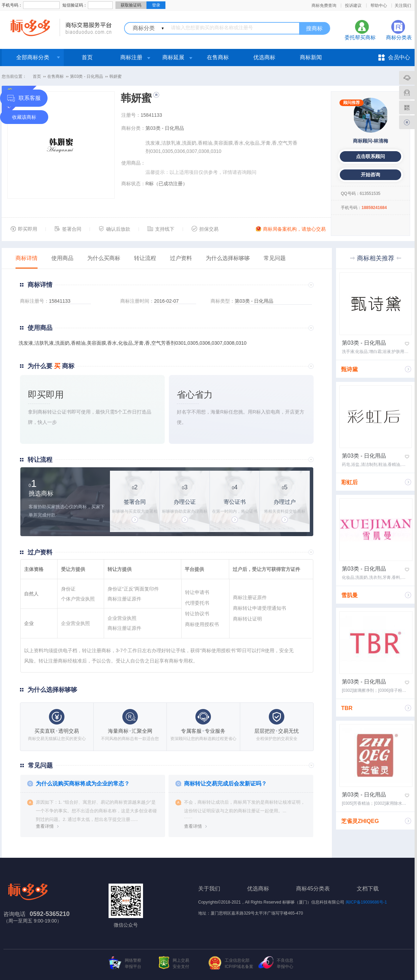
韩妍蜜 (115, 76)
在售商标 (218, 57)
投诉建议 (353, 6)
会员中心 (399, 57)
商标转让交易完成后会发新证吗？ (225, 784)
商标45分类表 (313, 889)
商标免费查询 (324, 6)
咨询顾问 (247, 172)
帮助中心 (379, 6)
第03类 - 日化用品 (87, 76)
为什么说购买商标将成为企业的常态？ (83, 784)
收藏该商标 (24, 117)
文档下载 (368, 889)
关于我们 (209, 889)
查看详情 (45, 826)
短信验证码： (75, 5)
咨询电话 (14, 914)
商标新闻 (311, 57)
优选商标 (264, 57)
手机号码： (12, 5)
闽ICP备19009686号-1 (366, 902)
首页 (87, 57)
